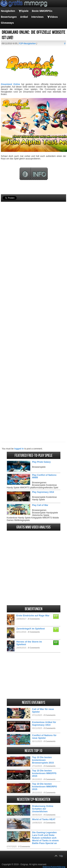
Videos (54, 17)
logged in (19, 449)
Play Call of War (40, 505)
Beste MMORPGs (42, 11)
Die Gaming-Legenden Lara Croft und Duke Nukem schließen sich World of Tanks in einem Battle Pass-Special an (45, 838)
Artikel (24, 17)
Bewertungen (9, 17)
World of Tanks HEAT (44, 819)
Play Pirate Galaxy (41, 462)
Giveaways (7, 23)
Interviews (37, 17)
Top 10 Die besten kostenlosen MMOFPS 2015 (44, 773)
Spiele (25, 11)
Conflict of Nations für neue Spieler (44, 737)
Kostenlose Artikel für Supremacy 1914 (44, 724)
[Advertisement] (33, 316)
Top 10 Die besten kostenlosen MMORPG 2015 (45, 787)
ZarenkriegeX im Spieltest (31, 629)
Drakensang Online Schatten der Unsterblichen (43, 809)
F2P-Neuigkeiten (27, 44)
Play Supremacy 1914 (43, 492)
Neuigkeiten (8, 11)
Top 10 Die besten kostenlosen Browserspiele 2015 (43, 760)
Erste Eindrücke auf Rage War (33, 616)
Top (61, 856)
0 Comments (34, 619)
